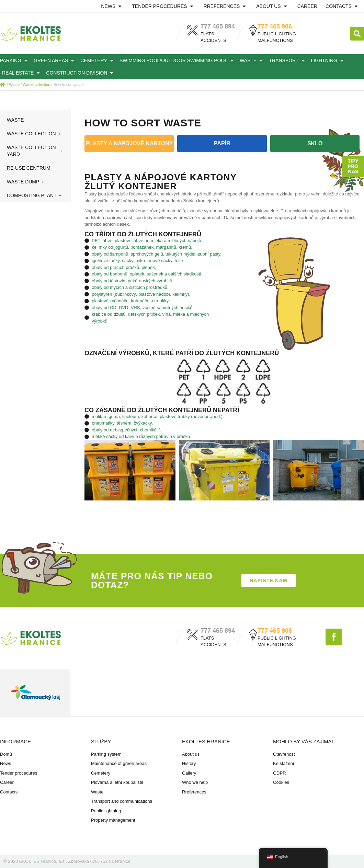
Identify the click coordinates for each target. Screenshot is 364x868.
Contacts (343, 6)
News (112, 6)
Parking (15, 60)
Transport (288, 60)
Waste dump (26, 182)
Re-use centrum (29, 168)
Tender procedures (163, 6)
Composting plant (35, 195)
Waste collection (36, 84)
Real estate (22, 73)
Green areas (55, 60)
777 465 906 (275, 26)
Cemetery (98, 60)
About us (272, 6)
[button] (357, 34)
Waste (252, 60)
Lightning (328, 60)
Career (307, 6)
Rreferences (226, 6)
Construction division (81, 73)
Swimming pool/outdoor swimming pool (178, 60)
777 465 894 (218, 26)
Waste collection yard (35, 151)
